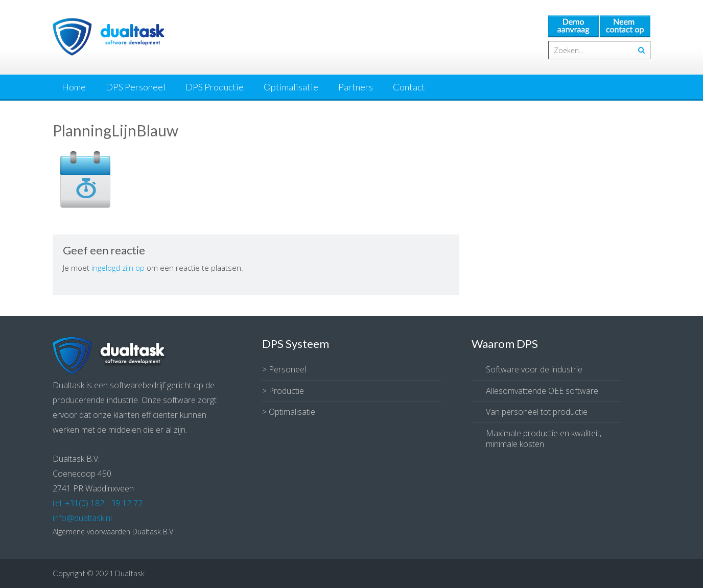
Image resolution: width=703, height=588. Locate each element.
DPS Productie (215, 87)
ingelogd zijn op (118, 268)
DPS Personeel (136, 87)
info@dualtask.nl (82, 518)
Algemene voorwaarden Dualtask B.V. (114, 532)
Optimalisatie (291, 87)
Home (74, 87)
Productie (286, 391)
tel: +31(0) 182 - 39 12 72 (98, 503)
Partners (356, 87)
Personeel (287, 369)
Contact (409, 87)
